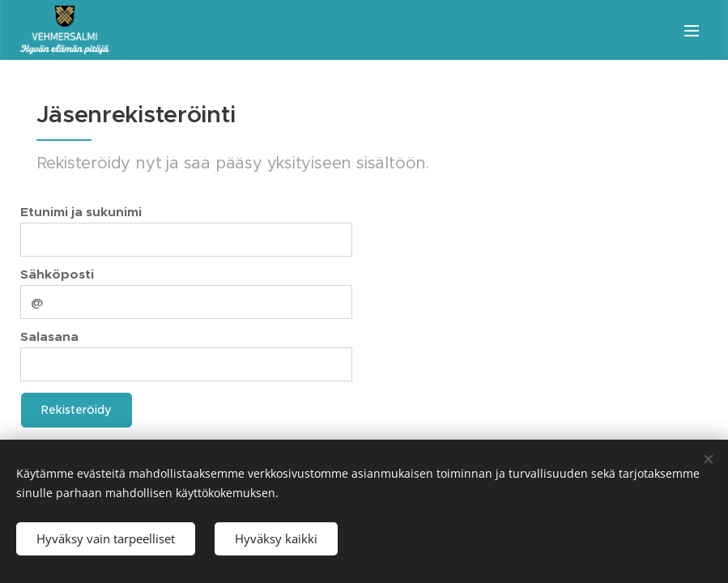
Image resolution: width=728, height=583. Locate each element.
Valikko (692, 31)
